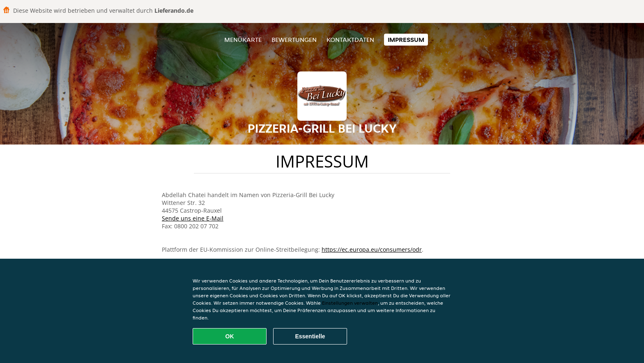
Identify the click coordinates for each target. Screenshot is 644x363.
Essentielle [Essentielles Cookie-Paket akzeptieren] (310, 336)
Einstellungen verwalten (350, 303)
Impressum (406, 40)
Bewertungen (294, 40)
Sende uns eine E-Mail (193, 218)
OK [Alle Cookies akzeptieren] (230, 336)
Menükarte (243, 40)
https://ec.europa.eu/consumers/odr (372, 249)
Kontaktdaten (350, 40)
